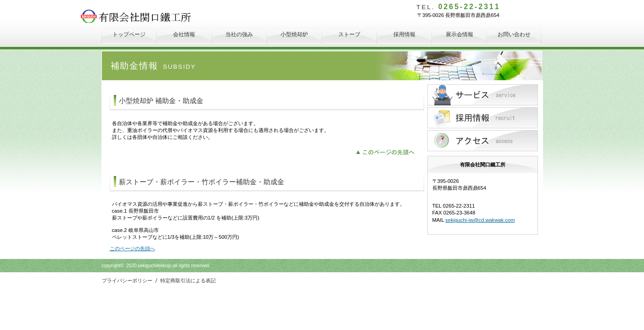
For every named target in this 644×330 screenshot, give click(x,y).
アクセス (483, 141)
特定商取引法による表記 (188, 280)
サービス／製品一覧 (483, 95)
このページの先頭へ (388, 151)
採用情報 (483, 118)
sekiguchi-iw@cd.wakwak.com (480, 220)
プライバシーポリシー (128, 280)
